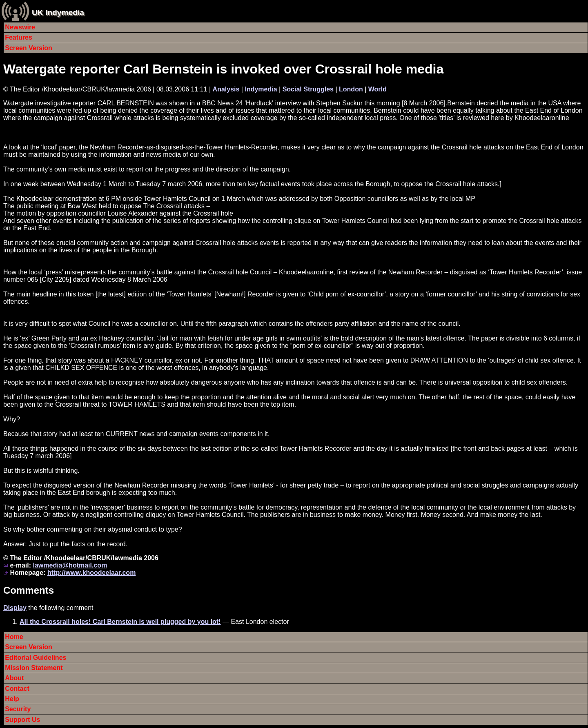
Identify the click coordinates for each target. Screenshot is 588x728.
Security (18, 709)
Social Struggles (308, 89)
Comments (29, 590)
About (14, 678)
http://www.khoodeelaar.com (91, 573)
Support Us (22, 720)
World (378, 89)
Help (12, 699)
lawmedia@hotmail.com (70, 565)
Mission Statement (34, 668)
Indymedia (261, 89)
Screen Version (29, 48)
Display (15, 608)
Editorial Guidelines (36, 658)
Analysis (226, 89)
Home (14, 637)
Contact (17, 689)
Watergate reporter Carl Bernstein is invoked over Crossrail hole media (223, 69)
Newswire (20, 27)
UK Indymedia (58, 12)
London (351, 89)
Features (19, 37)
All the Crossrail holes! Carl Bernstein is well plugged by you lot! (120, 622)
